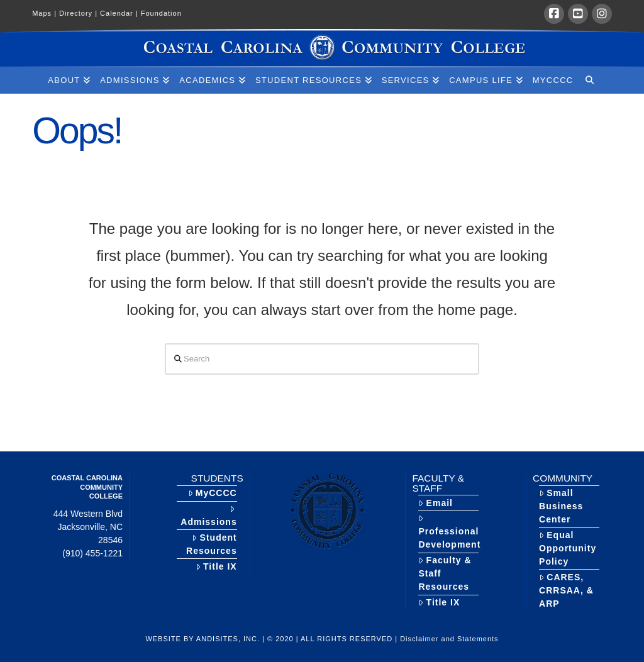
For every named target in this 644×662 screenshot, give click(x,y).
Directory (80, 13)
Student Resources (212, 544)
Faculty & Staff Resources (445, 573)
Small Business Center (561, 506)
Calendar (120, 13)
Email (436, 503)
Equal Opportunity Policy (568, 548)
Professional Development (449, 532)
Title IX (216, 566)
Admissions (208, 516)
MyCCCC (213, 493)
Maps (46, 13)
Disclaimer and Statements (449, 639)
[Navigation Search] (589, 80)
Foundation (161, 13)
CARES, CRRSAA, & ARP (566, 590)
